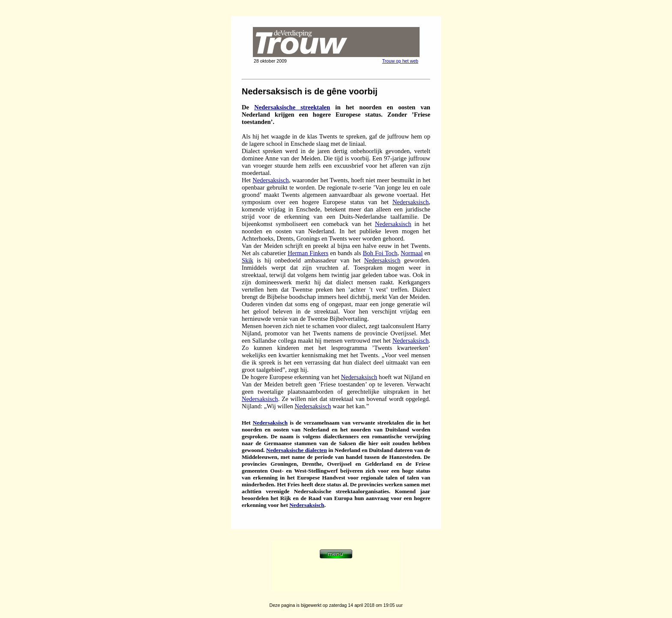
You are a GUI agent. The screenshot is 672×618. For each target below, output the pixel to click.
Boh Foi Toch (380, 253)
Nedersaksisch (271, 180)
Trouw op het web (400, 61)
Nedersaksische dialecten (297, 450)
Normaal (412, 253)
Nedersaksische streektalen (292, 107)
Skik (247, 260)
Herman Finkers (308, 253)
